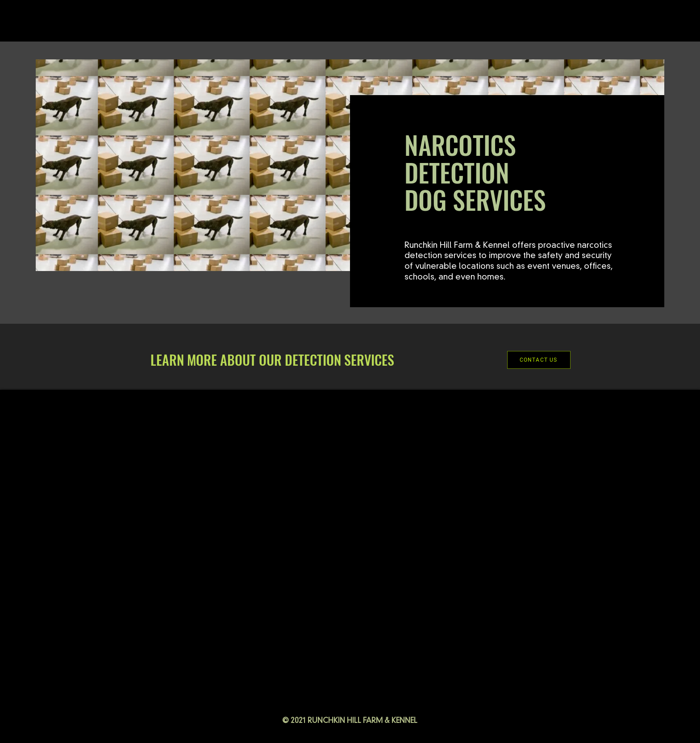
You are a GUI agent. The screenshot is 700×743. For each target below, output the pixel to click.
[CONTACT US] (539, 360)
